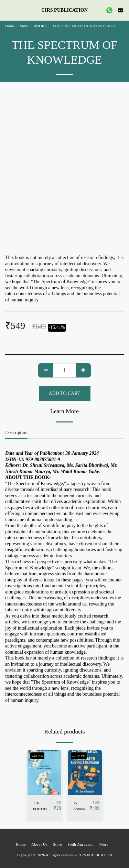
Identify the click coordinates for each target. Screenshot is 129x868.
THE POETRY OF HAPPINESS (43, 806)
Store (24, 26)
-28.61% (79, 756)
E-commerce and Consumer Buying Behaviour (82, 806)
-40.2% (37, 756)
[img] (44, 772)
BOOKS (40, 26)
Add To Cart (65, 393)
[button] (8, 10)
